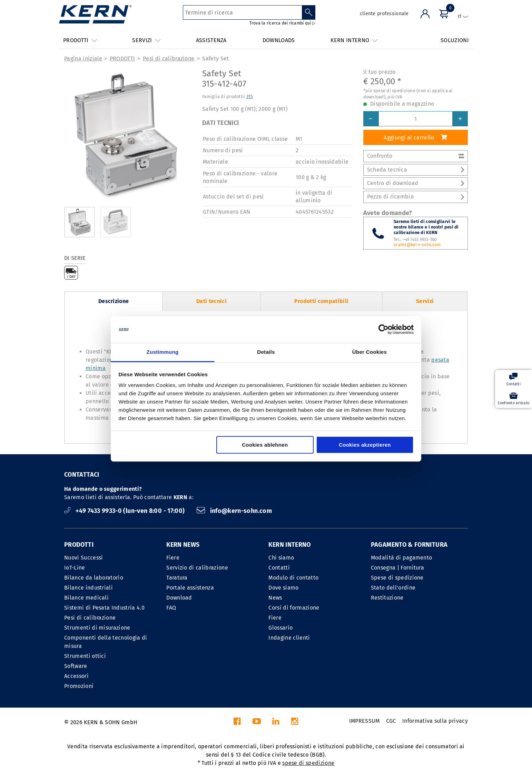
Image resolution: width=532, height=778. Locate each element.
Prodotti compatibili (321, 301)
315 (250, 96)
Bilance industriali (88, 588)
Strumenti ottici (85, 656)
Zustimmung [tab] (163, 352)
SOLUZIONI (455, 40)
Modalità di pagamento (402, 558)
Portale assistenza (190, 588)
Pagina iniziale (83, 59)
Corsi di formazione (294, 608)
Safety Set (215, 59)
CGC (391, 721)
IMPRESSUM (364, 721)
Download (179, 598)
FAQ (171, 608)
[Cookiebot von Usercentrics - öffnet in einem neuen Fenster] (383, 330)
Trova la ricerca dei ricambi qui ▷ (282, 23)
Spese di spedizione (397, 578)
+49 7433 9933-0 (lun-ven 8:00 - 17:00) (125, 511)
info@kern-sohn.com (234, 511)
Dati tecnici (211, 301)
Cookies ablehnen (265, 445)
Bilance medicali (86, 598)
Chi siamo (281, 558)
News (275, 598)
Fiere (173, 558)
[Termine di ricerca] (242, 12)
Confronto (416, 156)
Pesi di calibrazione (169, 59)
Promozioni (79, 686)
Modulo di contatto (293, 578)
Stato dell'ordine (393, 588)
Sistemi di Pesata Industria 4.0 (104, 608)
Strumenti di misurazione (97, 628)
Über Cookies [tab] (370, 352)
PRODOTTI (122, 59)
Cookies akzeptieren (365, 445)
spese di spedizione (308, 763)
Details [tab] (266, 352)
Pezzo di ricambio (416, 197)
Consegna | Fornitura (397, 568)
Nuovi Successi (83, 558)
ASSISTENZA (211, 40)
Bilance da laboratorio (94, 578)
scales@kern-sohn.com (417, 245)
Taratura (177, 578)
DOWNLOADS (279, 40)
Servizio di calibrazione (197, 568)
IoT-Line (75, 568)
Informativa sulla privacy (435, 721)
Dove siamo (283, 588)
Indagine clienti (289, 638)
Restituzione (387, 598)
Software (76, 666)
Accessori (76, 676)
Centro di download (416, 183)
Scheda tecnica (416, 170)
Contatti (279, 568)
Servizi (425, 301)
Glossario (280, 628)
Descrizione (114, 301)
